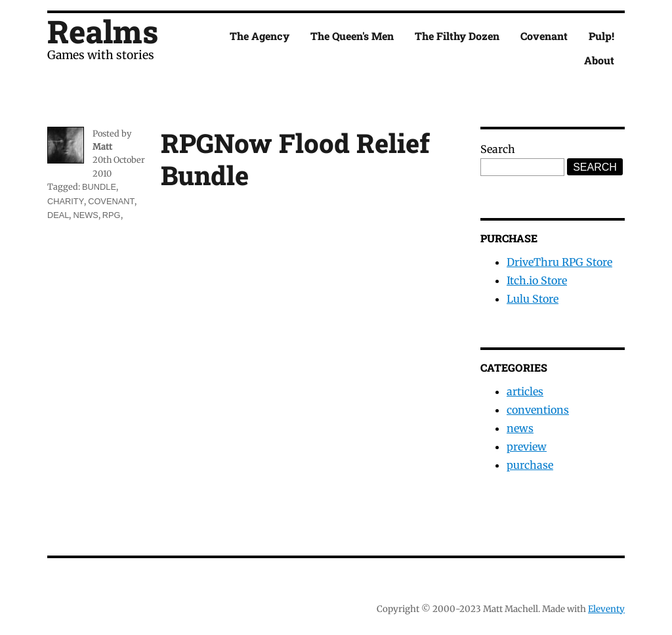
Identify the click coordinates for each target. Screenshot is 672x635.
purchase (530, 465)
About (599, 60)
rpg (112, 215)
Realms (103, 31)
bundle (99, 187)
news (85, 215)
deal (58, 215)
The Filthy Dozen (457, 36)
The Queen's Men (352, 36)
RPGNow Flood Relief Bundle (295, 159)
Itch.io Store (537, 280)
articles (525, 391)
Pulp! (601, 36)
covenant (111, 201)
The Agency (260, 36)
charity (66, 201)
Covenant (544, 36)
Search (498, 149)
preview (527, 447)
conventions (538, 410)
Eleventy (606, 609)
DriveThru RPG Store (559, 262)
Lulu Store (533, 299)
